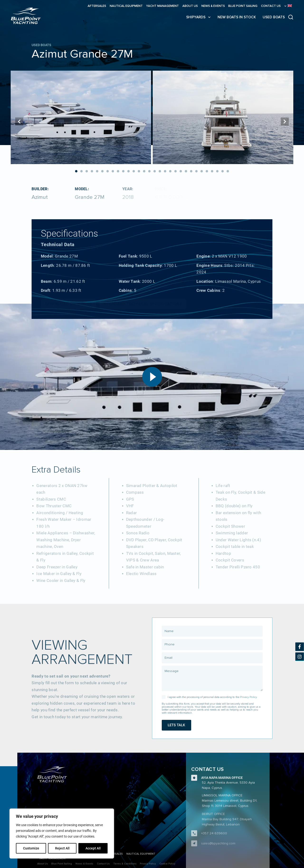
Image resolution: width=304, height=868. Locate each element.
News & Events (213, 6)
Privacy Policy (148, 864)
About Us (190, 6)
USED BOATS (274, 17)
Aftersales (97, 6)
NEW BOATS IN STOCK (237, 17)
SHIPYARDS (198, 17)
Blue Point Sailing (243, 6)
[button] (76, 171)
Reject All (62, 848)
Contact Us (271, 6)
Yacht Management (162, 6)
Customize (31, 848)
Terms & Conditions (125, 864)
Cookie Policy (167, 864)
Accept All (93, 848)
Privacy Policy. (249, 697)
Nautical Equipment (126, 6)
